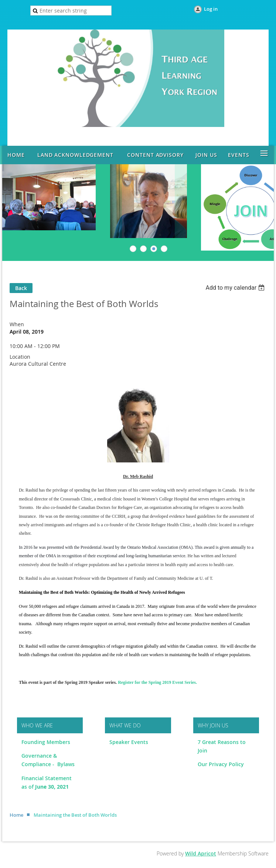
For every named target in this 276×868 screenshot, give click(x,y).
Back (21, 288)
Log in (211, 9)
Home (16, 815)
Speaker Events (130, 742)
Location (20, 357)
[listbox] (236, 288)
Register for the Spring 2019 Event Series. (157, 682)
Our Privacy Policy (221, 764)
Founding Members (46, 742)
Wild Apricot (201, 853)
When (17, 324)
